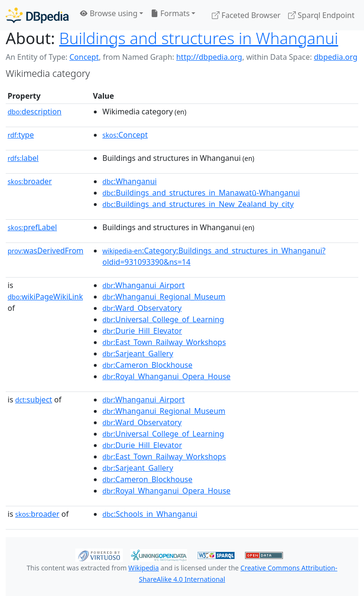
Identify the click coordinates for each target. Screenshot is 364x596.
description (35, 112)
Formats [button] (170, 13)
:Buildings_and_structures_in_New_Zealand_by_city (198, 204)
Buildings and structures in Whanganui (199, 38)
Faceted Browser (246, 15)
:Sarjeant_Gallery (138, 354)
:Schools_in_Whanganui (150, 514)
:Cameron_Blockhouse (147, 365)
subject (34, 400)
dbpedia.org (336, 57)
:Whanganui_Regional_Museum (164, 297)
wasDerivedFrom (45, 251)
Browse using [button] (109, 13)
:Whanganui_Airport (144, 285)
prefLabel (32, 227)
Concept (84, 57)
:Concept (125, 135)
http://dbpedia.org (209, 57)
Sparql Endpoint (321, 15)
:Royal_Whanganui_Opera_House (166, 376)
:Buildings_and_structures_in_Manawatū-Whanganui (201, 193)
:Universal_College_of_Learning (163, 319)
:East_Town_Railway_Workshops (164, 342)
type (21, 135)
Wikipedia (144, 568)
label (23, 158)
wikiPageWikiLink (45, 297)
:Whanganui (130, 181)
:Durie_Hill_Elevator (142, 331)
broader (30, 181)
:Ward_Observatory (142, 308)
